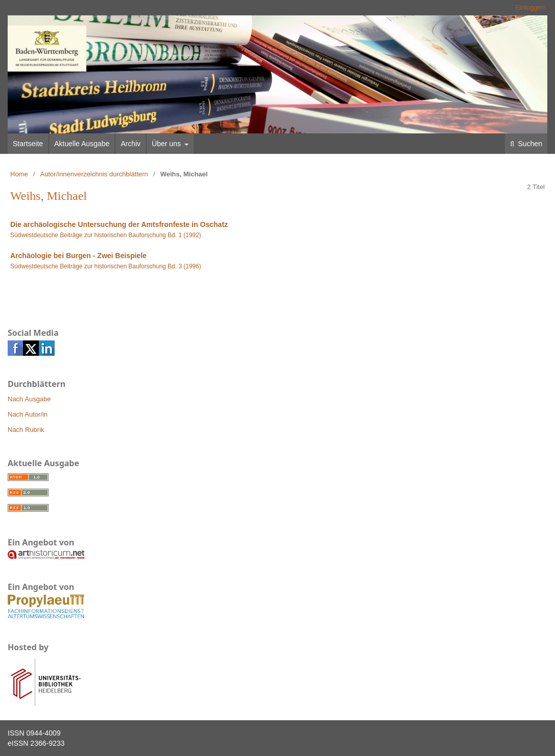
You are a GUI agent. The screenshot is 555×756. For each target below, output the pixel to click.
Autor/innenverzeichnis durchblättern (94, 174)
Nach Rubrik (26, 430)
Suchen (529, 144)
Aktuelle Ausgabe (82, 144)
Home (19, 174)
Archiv (131, 144)
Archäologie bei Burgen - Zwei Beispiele (78, 256)
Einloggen (530, 7)
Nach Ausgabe (29, 399)
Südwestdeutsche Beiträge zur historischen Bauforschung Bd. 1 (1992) (106, 235)
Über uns (167, 144)
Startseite (28, 144)
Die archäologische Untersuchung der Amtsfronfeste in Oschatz (119, 224)
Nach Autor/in (28, 414)
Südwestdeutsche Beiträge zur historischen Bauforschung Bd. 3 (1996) (106, 266)
